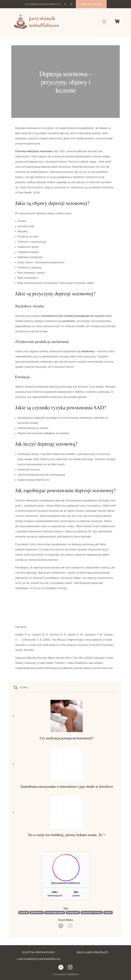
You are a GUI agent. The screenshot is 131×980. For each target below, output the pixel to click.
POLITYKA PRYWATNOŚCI (38, 952)
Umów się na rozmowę (91, 4)
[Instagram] (71, 4)
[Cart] (117, 22)
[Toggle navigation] (104, 22)
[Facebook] (65, 4)
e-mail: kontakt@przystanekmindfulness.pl (38, 959)
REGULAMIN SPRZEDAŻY (93, 952)
